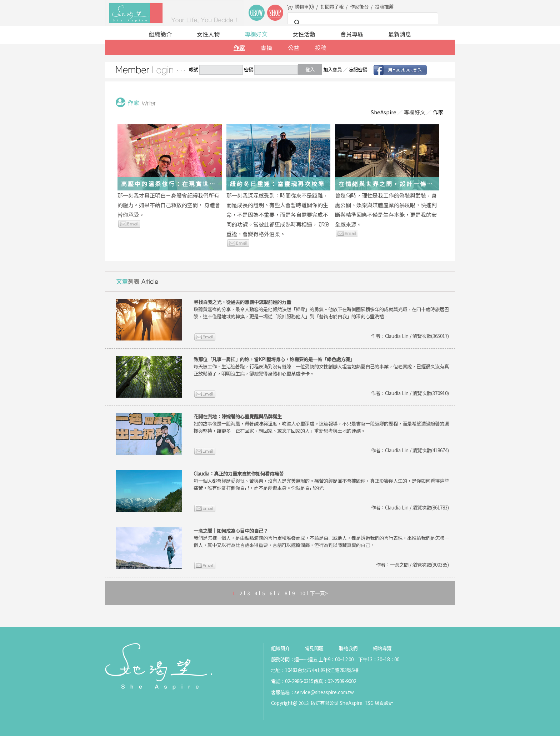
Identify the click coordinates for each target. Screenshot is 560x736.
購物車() (304, 7)
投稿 (321, 48)
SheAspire (383, 112)
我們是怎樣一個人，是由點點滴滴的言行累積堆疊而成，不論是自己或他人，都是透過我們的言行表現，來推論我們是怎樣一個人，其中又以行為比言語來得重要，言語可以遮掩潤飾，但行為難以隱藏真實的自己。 (321, 538)
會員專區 (352, 34)
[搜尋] (362, 23)
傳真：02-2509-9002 (335, 681)
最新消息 (400, 34)
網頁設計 (384, 703)
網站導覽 (382, 648)
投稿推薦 (384, 7)
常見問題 (314, 648)
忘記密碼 (358, 69)
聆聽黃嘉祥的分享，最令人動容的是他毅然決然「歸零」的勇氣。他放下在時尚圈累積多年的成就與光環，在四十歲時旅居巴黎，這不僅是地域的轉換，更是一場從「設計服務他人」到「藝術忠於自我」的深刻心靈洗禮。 (321, 309)
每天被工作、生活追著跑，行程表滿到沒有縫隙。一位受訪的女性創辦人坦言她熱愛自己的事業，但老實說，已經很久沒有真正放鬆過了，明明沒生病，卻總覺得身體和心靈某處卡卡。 (321, 366)
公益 (294, 48)
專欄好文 (256, 34)
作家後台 (359, 7)
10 (302, 593)
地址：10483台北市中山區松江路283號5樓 (315, 670)
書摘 (266, 48)
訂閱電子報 (332, 7)
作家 (239, 48)
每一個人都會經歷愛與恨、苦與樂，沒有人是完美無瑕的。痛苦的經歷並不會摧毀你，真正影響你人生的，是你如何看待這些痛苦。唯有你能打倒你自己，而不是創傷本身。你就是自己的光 (321, 481)
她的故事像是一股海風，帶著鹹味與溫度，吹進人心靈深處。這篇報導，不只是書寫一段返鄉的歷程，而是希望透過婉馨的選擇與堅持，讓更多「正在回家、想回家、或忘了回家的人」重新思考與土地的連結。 (321, 424)
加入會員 (332, 69)
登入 (310, 69)
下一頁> (319, 593)
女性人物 (208, 34)
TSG (369, 703)
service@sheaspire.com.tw (324, 692)
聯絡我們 (348, 648)
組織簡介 (160, 34)
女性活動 (304, 34)
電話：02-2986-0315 (292, 681)
